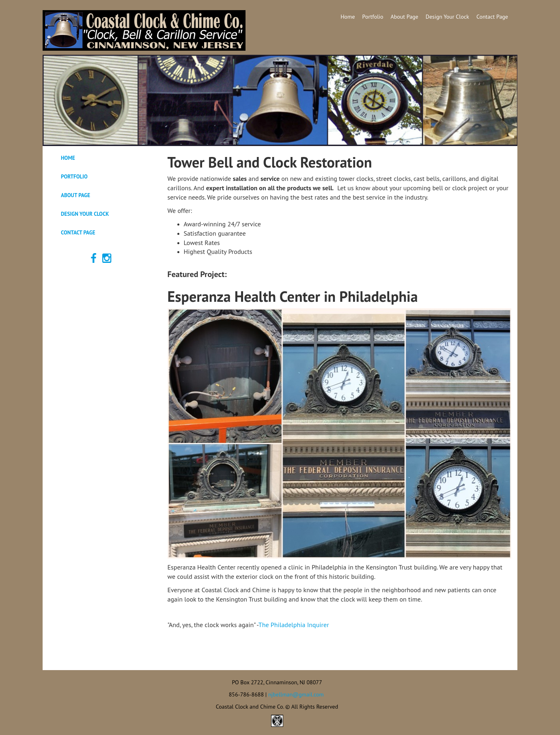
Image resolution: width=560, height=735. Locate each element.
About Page (405, 17)
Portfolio (373, 17)
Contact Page (492, 17)
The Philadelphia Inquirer (294, 625)
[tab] (102, 158)
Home (348, 17)
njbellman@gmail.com (296, 694)
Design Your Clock (447, 17)
